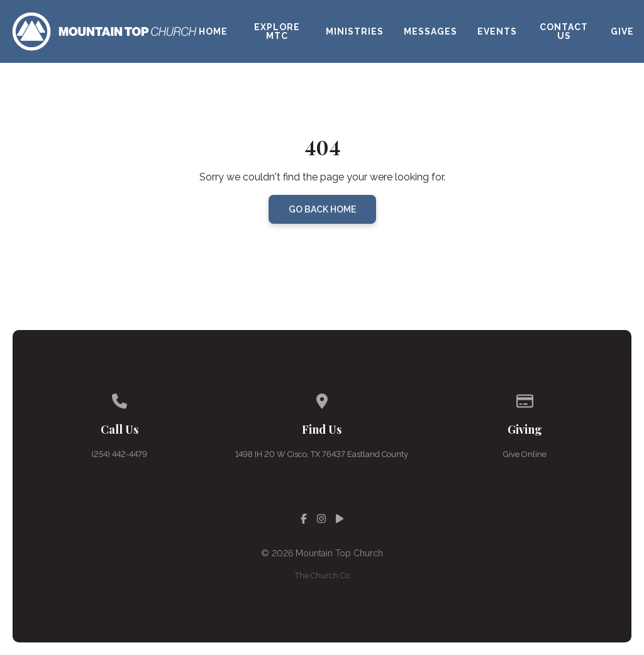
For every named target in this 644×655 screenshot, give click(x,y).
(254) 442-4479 (119, 454)
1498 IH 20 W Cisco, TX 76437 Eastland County (322, 454)
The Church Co (322, 575)
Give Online (525, 454)
